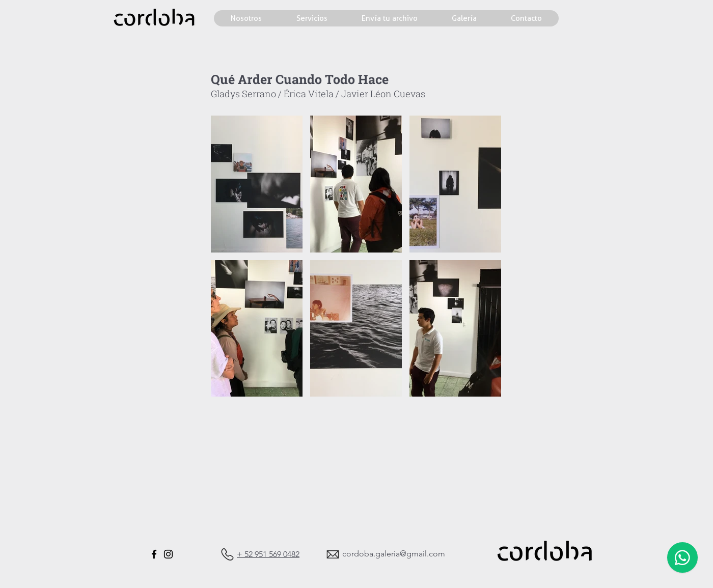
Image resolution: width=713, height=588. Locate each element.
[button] (257, 184)
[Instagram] (168, 554)
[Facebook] (154, 554)
